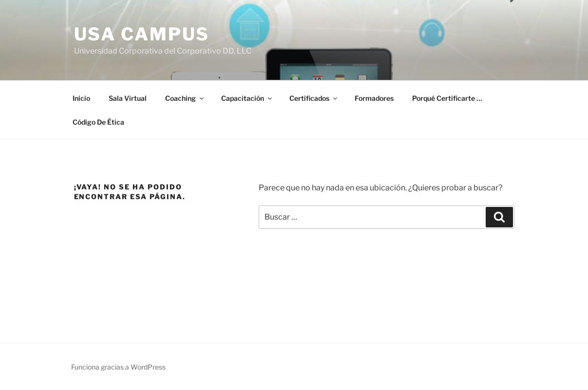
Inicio (81, 98)
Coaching (185, 98)
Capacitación (247, 98)
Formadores (374, 98)
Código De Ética (98, 122)
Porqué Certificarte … (447, 98)
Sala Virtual (128, 98)
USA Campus (142, 34)
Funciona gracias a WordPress (118, 367)
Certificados (314, 98)
